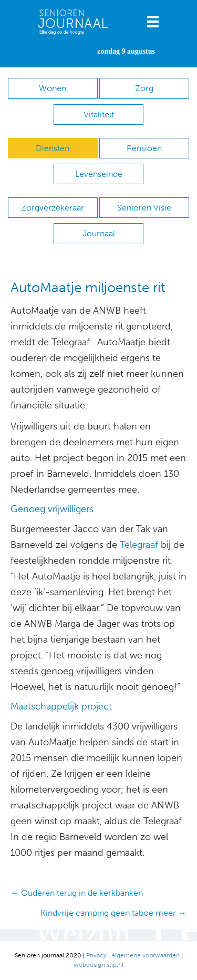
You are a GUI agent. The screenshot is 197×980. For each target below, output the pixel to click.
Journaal (99, 233)
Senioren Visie (144, 208)
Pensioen (144, 148)
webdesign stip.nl (98, 965)
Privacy (96, 955)
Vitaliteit (99, 114)
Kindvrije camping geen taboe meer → (113, 913)
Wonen (53, 88)
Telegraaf (139, 545)
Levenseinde (99, 174)
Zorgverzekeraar (53, 208)
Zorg (144, 88)
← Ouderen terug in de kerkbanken (77, 893)
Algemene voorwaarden (146, 955)
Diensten (53, 148)
